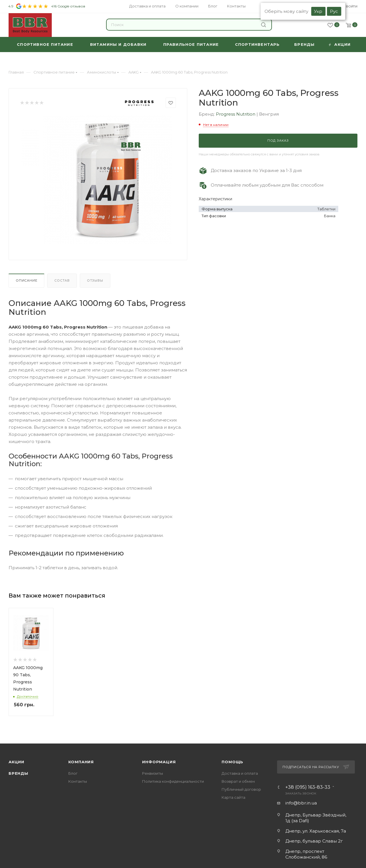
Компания (81, 762)
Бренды (18, 773)
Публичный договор (241, 789)
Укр (318, 11)
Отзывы (95, 280)
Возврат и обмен (238, 781)
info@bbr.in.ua (301, 803)
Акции (16, 762)
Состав (62, 280)
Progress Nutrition (236, 114)
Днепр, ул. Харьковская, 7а (316, 831)
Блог (73, 773)
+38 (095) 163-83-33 (308, 787)
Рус (334, 11)
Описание (26, 280)
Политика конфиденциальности (173, 781)
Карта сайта (233, 797)
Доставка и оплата (240, 773)
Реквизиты (153, 773)
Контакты (78, 781)
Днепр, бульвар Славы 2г (314, 841)
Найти (263, 25)
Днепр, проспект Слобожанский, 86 (306, 854)
